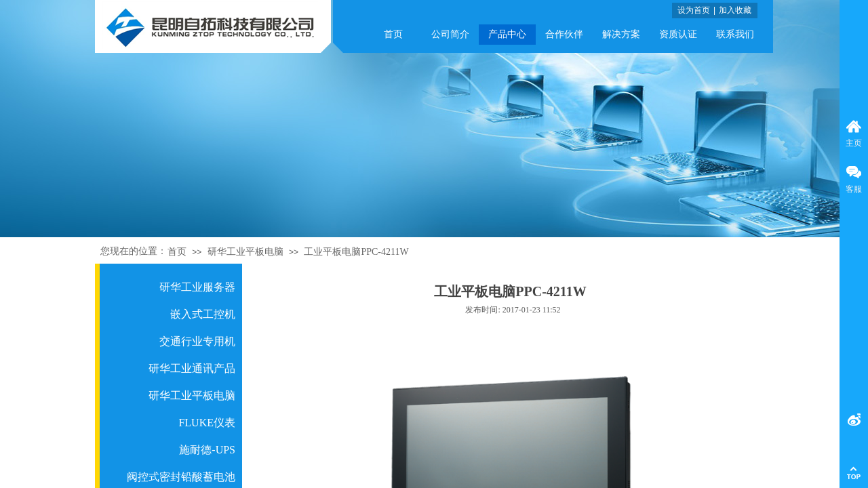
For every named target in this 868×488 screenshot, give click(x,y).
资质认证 (678, 34)
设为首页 (694, 10)
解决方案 (621, 34)
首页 (393, 34)
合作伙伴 (564, 34)
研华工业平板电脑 (245, 252)
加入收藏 (735, 10)
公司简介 (450, 34)
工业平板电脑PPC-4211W (356, 252)
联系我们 (735, 34)
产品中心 (507, 34)
